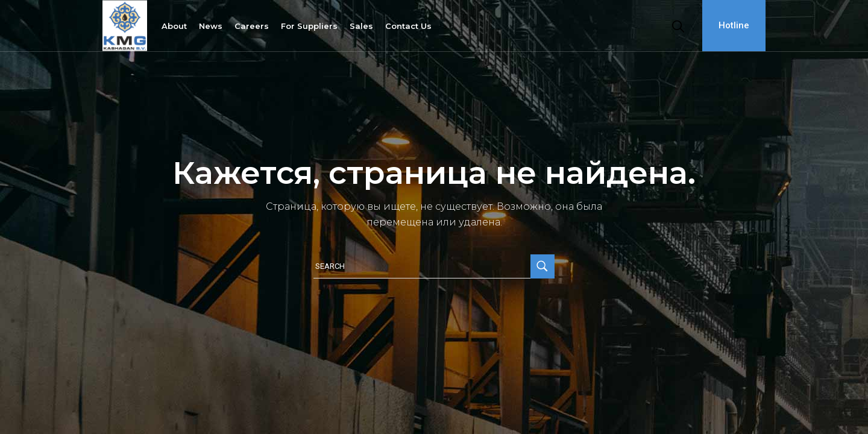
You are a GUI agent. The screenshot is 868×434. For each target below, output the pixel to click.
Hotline (734, 25)
